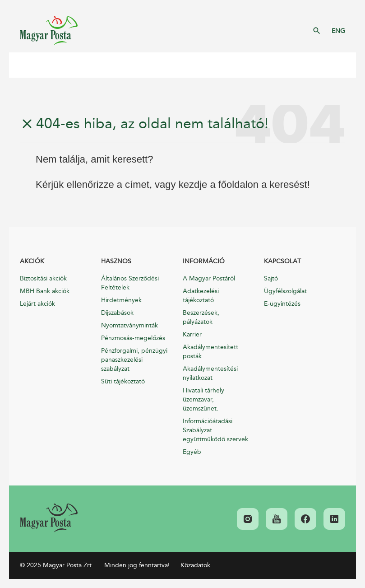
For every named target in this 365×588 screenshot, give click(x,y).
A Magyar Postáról (209, 278)
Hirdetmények (121, 300)
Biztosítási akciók (43, 278)
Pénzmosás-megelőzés (133, 338)
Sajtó (271, 278)
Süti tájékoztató (123, 381)
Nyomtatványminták (129, 325)
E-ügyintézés (282, 304)
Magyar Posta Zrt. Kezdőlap (49, 31)
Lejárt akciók (37, 304)
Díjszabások (117, 313)
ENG (338, 31)
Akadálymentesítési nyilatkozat (210, 373)
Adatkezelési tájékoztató (201, 296)
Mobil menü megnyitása (23, 65)
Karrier (192, 334)
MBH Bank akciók (45, 291)
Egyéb (192, 452)
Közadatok (195, 565)
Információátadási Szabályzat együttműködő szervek (215, 430)
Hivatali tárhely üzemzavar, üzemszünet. (203, 399)
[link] (49, 518)
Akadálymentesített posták (210, 352)
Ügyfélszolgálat (285, 291)
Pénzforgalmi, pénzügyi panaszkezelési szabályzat (134, 360)
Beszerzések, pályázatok (201, 317)
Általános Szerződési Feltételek (130, 283)
